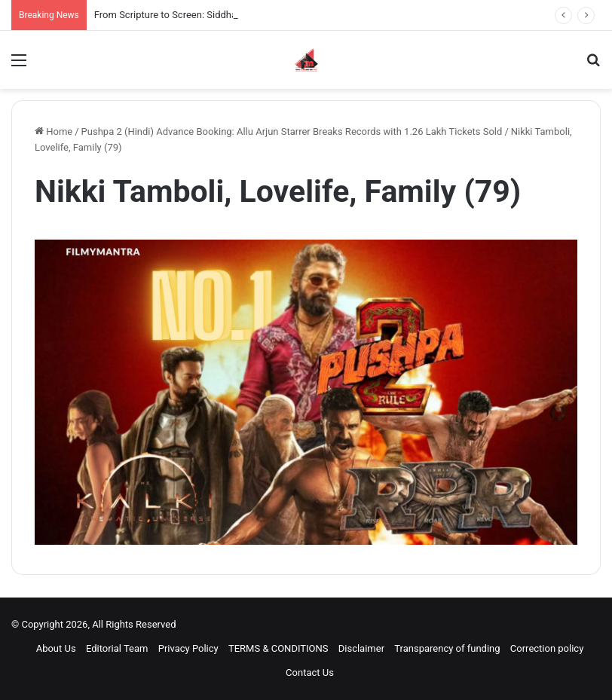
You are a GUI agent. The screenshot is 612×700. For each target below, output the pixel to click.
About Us (56, 648)
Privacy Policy (188, 648)
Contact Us (310, 672)
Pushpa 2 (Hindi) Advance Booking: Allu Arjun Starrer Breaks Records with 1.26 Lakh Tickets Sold (292, 131)
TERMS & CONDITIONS (278, 648)
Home (54, 131)
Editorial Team (117, 648)
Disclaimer (361, 648)
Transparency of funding (447, 648)
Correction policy (547, 648)
